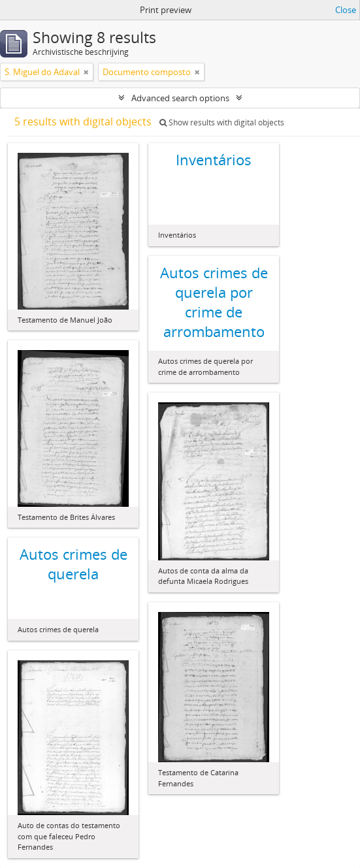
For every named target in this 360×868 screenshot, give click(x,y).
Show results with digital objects (222, 122)
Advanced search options (180, 98)
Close (346, 10)
